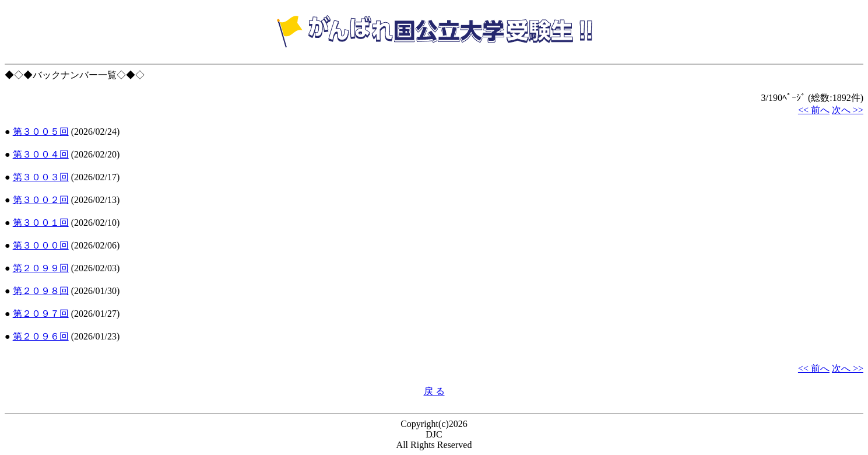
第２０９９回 (41, 268)
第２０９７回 (41, 314)
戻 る (434, 391)
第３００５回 (41, 132)
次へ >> (848, 110)
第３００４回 (41, 154)
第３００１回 (41, 223)
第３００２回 (41, 200)
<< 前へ (814, 110)
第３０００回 (41, 245)
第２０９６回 (41, 336)
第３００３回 (41, 177)
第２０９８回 (41, 291)
